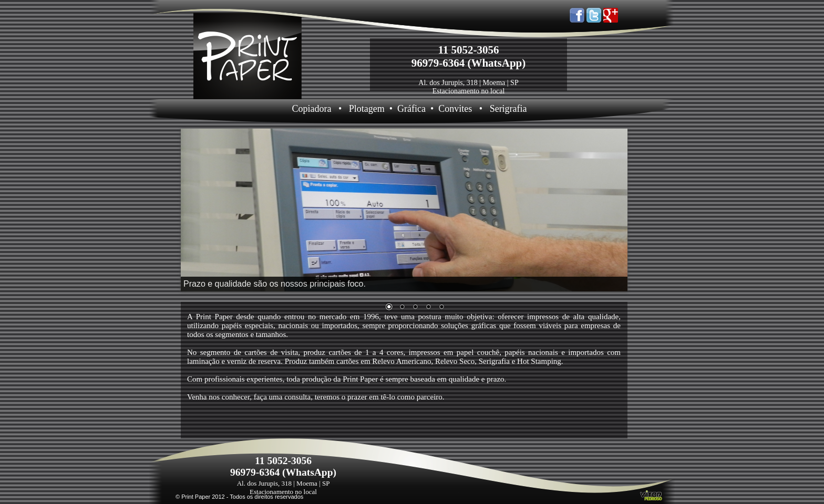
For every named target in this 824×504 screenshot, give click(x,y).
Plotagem (367, 109)
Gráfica (411, 109)
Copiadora (311, 109)
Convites (455, 109)
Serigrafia (508, 109)
